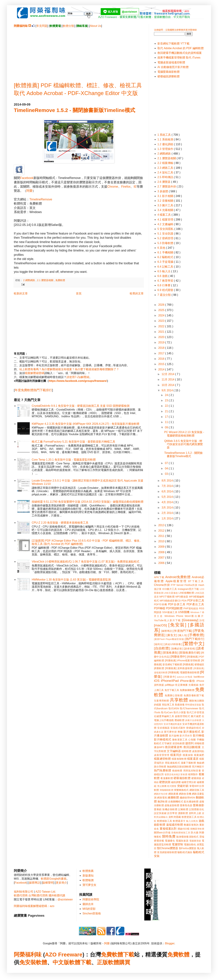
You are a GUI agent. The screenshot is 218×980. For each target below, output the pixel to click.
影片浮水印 (186, 736)
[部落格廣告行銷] (190, 653)
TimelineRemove (41, 199)
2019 (162, 342)
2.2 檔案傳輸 (166, 163)
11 (167, 422)
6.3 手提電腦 (166, 262)
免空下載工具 (172, 690)
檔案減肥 (199, 755)
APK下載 (159, 577)
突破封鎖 (183, 786)
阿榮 (29, 191)
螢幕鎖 (158, 809)
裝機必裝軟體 (170, 809)
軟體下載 (80, 962)
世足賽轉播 (181, 685)
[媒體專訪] (167, 631)
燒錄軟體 (177, 771)
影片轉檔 (199, 736)
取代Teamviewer (189, 708)
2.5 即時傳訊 (166, 177)
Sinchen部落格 (92, 913)
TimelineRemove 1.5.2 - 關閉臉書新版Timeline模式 (74, 110)
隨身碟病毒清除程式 (187, 837)
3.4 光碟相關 (166, 210)
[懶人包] (183, 635)
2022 (162, 326)
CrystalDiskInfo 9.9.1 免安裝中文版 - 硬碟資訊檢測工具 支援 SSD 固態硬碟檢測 (81, 406)
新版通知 (88, 876)
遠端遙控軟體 (175, 825)
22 (167, 406)
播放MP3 (159, 747)
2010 (162, 541)
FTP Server (177, 585)
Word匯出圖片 (194, 616)
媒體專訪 (35, 883)
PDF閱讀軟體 (174, 608)
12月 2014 (168, 374)
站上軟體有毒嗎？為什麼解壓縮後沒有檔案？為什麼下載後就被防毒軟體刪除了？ (69, 369)
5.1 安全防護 (166, 234)
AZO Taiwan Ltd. (46, 892)
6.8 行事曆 (164, 285)
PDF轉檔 (160, 608)
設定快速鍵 (160, 813)
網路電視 (162, 798)
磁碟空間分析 (189, 782)
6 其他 (162, 248)
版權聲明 (48, 883)
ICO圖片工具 (170, 589)
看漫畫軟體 (167, 778)
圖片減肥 (196, 716)
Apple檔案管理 (176, 581)
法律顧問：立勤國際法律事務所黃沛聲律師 (175, 30)
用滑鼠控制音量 (192, 771)
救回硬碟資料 (174, 747)
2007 (162, 558)
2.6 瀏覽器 (164, 182)
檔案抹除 (188, 755)
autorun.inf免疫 (185, 677)
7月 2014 (168, 486)
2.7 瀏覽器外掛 (167, 186)
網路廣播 (173, 794)
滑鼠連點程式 (172, 763)
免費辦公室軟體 (174, 695)
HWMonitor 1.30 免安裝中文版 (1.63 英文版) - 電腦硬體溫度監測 (71, 580)
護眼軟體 (183, 813)
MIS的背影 (89, 909)
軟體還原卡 (179, 821)
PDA (184, 601)
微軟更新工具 (180, 740)
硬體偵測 (165, 782)
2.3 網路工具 (166, 168)
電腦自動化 (190, 844)
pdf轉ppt (170, 685)
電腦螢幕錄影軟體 (169, 72)
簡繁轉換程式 (181, 790)
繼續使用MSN (187, 798)
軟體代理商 (21, 895)
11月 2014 (168, 379)
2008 (162, 552)
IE (135, 187)
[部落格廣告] (170, 653)
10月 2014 (168, 385)
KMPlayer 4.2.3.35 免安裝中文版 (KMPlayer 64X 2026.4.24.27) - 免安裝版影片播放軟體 (85, 424)
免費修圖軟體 (187, 690)
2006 (162, 563)
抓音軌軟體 (179, 743)
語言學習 (172, 813)
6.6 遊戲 (163, 276)
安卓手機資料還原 (173, 724)
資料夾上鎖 (195, 813)
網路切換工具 (197, 790)
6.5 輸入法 (164, 271)
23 (167, 400)
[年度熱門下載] (183, 631)
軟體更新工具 (189, 817)
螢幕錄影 (199, 805)
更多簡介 (61, 883)
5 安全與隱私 (166, 229)
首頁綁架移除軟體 (167, 852)
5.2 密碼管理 (166, 238)
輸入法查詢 (192, 821)
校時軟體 (186, 751)
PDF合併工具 (177, 604)
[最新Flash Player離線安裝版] (169, 639)
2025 (162, 310)
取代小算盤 (180, 712)
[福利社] (159, 644)
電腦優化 (170, 841)
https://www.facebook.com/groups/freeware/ (78, 381)
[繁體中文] (193, 644)
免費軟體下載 (117, 955)
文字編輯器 (174, 751)
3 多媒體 (163, 191)
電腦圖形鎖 (195, 841)
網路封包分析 (161, 794)
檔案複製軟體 (179, 759)
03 (167, 474)
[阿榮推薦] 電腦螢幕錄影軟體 (184, 672)
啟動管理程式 (182, 716)
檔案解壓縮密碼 (35, 373)
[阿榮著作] (170, 677)
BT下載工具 (196, 581)
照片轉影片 (198, 767)
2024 (162, 315)
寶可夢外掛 (170, 732)
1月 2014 (168, 518)
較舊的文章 (137, 293)
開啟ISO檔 (184, 829)
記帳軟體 (183, 809)
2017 (162, 353)
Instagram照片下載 (188, 589)
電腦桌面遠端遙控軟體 (171, 62)
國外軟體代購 (57, 895)
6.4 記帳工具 (166, 267)
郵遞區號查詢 (191, 825)
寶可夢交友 (89, 885)
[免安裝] (177, 625)
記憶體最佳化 (197, 809)
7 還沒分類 (165, 295)
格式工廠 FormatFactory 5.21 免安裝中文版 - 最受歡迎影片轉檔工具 (73, 442)
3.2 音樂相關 (166, 201)
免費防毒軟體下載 (194, 695)
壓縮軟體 (180, 720)
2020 (162, 337)
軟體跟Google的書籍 (54, 879)
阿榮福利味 (28, 955)
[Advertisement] (79, 52)
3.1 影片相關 (166, 196)
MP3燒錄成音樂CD (170, 601)
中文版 (61, 962)
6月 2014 (168, 491)
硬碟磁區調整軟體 (169, 76)
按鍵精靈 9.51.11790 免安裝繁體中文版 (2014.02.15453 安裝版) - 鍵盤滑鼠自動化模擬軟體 (88, 502)
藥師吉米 (88, 904)
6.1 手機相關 (166, 252)
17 (167, 417)
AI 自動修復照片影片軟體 (173, 67)
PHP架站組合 (191, 608)
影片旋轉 (174, 736)
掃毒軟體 (199, 743)
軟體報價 (88, 880)
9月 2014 (168, 390)
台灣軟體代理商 (38, 895)
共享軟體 (179, 700)
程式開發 (172, 786)
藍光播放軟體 (191, 802)
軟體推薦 (88, 871)
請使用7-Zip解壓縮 (78, 377)
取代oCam (167, 712)
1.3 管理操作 (166, 149)
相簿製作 (193, 774)
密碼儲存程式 (194, 728)
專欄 (180, 732)
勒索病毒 (180, 705)
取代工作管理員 (195, 712)
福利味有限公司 (24, 892)
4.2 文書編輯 (166, 224)
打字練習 (167, 743)
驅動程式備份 (185, 852)
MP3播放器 (182, 597)
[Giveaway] (190, 620)
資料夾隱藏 (175, 817)
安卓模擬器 (163, 728)
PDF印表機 (160, 604)
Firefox (126, 187)
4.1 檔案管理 (166, 220)
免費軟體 (60, 280)
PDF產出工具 (195, 604)
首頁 (79, 293)
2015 (162, 364)
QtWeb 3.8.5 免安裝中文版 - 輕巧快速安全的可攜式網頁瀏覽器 (183, 444)
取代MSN (174, 708)
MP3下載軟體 (167, 597)
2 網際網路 (29, 280)
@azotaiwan (65, 899)
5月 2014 (168, 497)
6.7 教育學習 (166, 281)
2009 (162, 547)
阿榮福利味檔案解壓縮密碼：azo (34, 906)
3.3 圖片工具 (166, 205)
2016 (162, 359)
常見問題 (42, 26)
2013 (162, 525)
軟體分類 (69, 26)
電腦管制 (177, 844)
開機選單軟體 (197, 829)
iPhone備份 (188, 681)
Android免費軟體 (178, 577)
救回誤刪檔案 (192, 747)
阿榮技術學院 (91, 899)
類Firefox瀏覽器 (188, 848)
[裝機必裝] (177, 649)
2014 (162, 369)
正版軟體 (108, 962)
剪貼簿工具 (168, 705)
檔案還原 (193, 759)
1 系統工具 (165, 135)
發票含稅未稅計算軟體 (176, 774)
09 (167, 427)
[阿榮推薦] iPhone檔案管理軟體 (183, 660)
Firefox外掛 (191, 585)
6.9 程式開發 (166, 290)
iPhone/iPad (170, 681)
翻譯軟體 (163, 802)
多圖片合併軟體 (193, 720)
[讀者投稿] (190, 649)
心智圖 (192, 740)
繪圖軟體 (173, 797)
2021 (162, 332)
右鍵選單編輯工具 (164, 716)
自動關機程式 (176, 802)
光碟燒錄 (193, 685)
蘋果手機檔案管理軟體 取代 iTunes (179, 58)
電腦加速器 (182, 841)
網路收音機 (185, 794)
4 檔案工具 (165, 215)
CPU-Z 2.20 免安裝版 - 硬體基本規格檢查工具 (60, 523)
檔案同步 (176, 755)
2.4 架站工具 (166, 172)
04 (167, 468)
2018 (162, 348)
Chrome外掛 (162, 585)
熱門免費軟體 (163, 770)
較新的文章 (21, 293)
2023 (162, 321)
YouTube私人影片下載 (167, 620)
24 (167, 395)
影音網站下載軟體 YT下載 (173, 44)
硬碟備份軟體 (182, 778)
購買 (125, 962)
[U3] (202, 620)
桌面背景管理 (162, 755)
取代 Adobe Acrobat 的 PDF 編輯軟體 (181, 48)
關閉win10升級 (162, 833)
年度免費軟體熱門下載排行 (33, 390)
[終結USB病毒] (173, 644)
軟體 (42, 962)
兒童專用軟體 (161, 701)
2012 (162, 531)
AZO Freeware (64, 955)
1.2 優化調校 (166, 144)
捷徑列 (189, 743)
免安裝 (28, 962)
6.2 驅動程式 (166, 257)
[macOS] (160, 625)
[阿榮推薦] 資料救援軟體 (179, 668)
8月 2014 (168, 481)
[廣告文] (172, 635)
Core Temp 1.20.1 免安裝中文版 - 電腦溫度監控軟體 (64, 460)
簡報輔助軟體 (167, 790)
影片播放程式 (192, 732)
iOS (157, 681)
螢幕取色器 (186, 805)
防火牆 (195, 833)
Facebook (27, 178)
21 (167, 411)
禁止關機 (162, 786)
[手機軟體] (196, 635)
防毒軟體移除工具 (181, 833)
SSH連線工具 (170, 612)
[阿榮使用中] (178, 657)
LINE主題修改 (171, 593)
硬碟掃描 (196, 778)
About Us (96, 26)
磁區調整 (176, 782)
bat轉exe (199, 677)
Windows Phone (174, 616)
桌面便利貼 (198, 751)
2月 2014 (168, 513)
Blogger (170, 943)
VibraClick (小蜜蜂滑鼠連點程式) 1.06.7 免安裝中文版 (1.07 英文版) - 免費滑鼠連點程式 (85, 562)
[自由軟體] (162, 648)
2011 (162, 536)
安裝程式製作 (178, 728)
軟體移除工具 (165, 821)
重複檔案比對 (168, 829)
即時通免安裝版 (193, 705)
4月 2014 (168, 502)
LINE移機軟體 (186, 593)
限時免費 (169, 836)
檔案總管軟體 (162, 759)
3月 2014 (168, 508)
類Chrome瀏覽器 (168, 848)
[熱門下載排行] (195, 639)
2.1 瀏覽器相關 (46, 280)
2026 (162, 305)
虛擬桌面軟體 (172, 805)
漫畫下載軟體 (188, 763)
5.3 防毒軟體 (166, 243)
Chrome (113, 187)
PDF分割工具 (196, 601)
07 (167, 463)
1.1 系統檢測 (166, 139)
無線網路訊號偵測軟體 (179, 767)
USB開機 (184, 612)
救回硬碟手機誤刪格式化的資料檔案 (180, 53)
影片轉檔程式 (163, 740)
